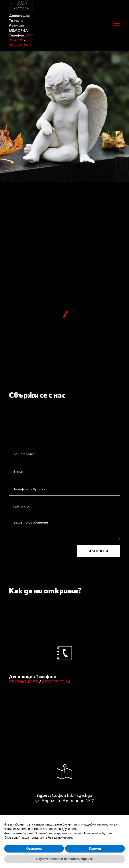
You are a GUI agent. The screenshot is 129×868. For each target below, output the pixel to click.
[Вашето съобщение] (64, 529)
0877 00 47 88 (24, 682)
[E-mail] (64, 471)
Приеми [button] (95, 849)
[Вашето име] (64, 454)
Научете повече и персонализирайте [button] (64, 859)
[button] (117, 23)
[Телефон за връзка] (64, 489)
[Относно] (64, 507)
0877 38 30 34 (20, 45)
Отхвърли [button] (34, 849)
